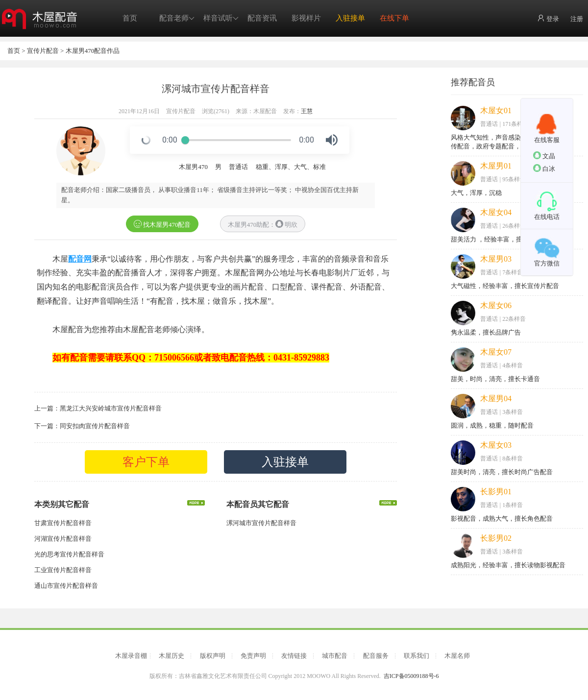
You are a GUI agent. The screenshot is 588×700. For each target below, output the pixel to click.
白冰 (544, 168)
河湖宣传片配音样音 (63, 539)
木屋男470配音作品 (93, 51)
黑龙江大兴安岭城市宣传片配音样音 (111, 408)
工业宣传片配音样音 (63, 570)
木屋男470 (193, 167)
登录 (548, 18)
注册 (577, 19)
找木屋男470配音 (162, 224)
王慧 (307, 111)
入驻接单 (350, 18)
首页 (130, 18)
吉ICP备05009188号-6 (411, 676)
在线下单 (394, 18)
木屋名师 (457, 656)
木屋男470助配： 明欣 (263, 224)
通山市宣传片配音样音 (66, 586)
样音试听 (221, 18)
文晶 (544, 156)
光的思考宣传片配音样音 (69, 554)
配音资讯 (262, 18)
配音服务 (376, 656)
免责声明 (253, 656)
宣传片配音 (43, 51)
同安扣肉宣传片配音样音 (95, 426)
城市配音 (335, 656)
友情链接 (294, 656)
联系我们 (416, 656)
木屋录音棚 (131, 656)
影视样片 (306, 18)
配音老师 (177, 18)
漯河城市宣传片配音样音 (261, 523)
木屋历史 (171, 656)
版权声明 (213, 656)
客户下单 (146, 462)
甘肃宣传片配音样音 (63, 523)
